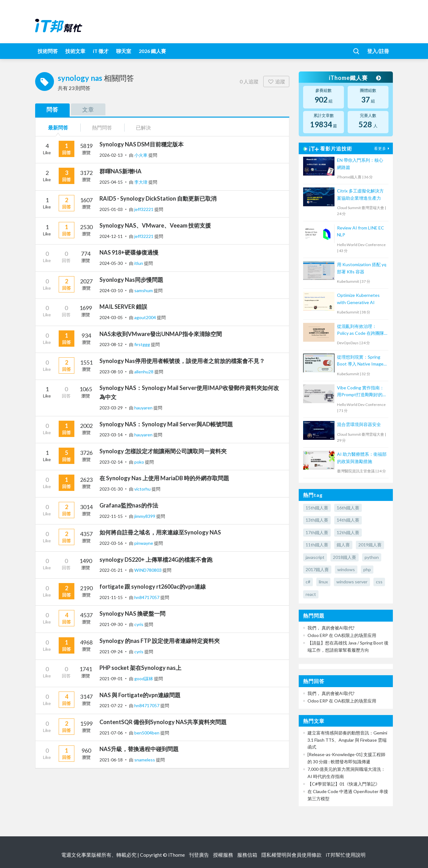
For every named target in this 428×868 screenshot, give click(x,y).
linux (323, 582)
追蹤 (276, 81)
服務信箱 (247, 855)
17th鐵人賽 (317, 532)
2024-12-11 (111, 236)
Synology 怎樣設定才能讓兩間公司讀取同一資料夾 (163, 451)
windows (346, 569)
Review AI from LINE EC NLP (361, 231)
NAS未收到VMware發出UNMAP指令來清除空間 (161, 334)
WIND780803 (148, 570)
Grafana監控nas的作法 (129, 505)
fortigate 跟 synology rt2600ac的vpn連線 (153, 587)
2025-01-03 (111, 209)
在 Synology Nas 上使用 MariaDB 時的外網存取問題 (164, 478)
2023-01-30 (111, 489)
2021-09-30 (111, 624)
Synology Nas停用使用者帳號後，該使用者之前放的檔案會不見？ (182, 361)
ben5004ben (147, 733)
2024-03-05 (111, 317)
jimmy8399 (145, 516)
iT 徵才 (101, 51)
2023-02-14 (111, 462)
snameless (145, 760)
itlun (139, 263)
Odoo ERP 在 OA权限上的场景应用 (342, 635)
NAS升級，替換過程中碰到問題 (139, 749)
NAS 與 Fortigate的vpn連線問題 (140, 695)
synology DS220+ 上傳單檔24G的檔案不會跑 (156, 560)
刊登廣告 (199, 855)
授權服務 (223, 855)
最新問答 (58, 127)
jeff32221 (144, 209)
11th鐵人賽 (317, 545)
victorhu (143, 489)
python (372, 557)
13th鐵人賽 (317, 520)
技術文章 (75, 51)
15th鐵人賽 (317, 508)
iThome (177, 855)
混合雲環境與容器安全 (359, 424)
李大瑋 (141, 182)
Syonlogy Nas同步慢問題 (131, 280)
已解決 (143, 127)
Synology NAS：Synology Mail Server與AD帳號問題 (166, 424)
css (379, 582)
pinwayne (144, 543)
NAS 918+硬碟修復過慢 (129, 252)
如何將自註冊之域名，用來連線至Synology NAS (160, 532)
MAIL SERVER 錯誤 (123, 307)
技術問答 (48, 51)
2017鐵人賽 (317, 569)
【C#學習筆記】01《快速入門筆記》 (344, 784)
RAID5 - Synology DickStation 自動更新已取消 (158, 198)
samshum (144, 290)
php (367, 569)
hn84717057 (147, 597)
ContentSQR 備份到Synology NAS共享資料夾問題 (163, 722)
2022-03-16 (111, 543)
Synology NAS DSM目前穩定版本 (142, 144)
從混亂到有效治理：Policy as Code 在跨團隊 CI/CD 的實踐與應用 (361, 330)
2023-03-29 (111, 408)
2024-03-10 (111, 290)
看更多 (383, 148)
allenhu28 (144, 372)
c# (308, 582)
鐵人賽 (343, 545)
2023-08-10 (111, 372)
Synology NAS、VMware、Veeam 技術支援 (155, 225)
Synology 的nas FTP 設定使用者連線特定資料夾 (160, 641)
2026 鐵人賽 (152, 51)
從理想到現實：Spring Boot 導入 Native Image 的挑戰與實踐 (360, 361)
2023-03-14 (111, 435)
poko (140, 462)
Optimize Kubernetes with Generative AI (358, 299)
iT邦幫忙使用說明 (346, 855)
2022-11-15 (111, 516)
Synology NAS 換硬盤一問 (132, 613)
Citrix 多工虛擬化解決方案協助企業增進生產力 (360, 194)
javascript (315, 557)
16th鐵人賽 (348, 508)
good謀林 (144, 679)
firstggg (143, 344)
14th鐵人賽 (348, 520)
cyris (139, 624)
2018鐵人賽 (345, 557)
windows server (352, 582)
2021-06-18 (111, 760)
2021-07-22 (111, 705)
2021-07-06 (111, 733)
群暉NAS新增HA (120, 171)
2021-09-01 (111, 679)
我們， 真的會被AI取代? (331, 628)
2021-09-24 (111, 652)
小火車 (141, 155)
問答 (52, 109)
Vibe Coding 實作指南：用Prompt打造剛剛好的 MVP (361, 392)
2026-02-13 (111, 155)
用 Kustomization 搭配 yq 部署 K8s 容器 (362, 268)
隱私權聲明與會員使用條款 (292, 855)
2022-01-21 (111, 570)
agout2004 (146, 317)
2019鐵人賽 (370, 545)
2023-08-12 (111, 344)
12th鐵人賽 (348, 532)
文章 (88, 109)
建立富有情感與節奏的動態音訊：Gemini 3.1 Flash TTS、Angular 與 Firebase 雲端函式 (347, 740)
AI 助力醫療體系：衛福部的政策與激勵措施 (362, 458)
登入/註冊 (378, 51)
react (311, 594)
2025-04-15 (111, 182)
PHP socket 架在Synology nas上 (140, 668)
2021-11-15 (111, 597)
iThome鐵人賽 (355, 78)
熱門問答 (102, 127)
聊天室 (124, 51)
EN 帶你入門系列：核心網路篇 (360, 163)
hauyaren (144, 408)
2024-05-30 (111, 263)
